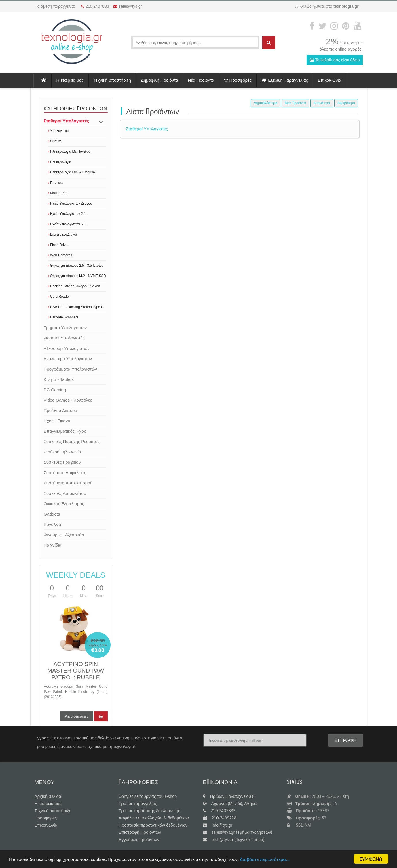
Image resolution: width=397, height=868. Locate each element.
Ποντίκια (56, 183)
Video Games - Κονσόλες (68, 400)
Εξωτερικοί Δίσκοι (63, 234)
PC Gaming (55, 390)
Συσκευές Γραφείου (62, 462)
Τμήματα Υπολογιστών (65, 328)
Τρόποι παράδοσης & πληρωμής (149, 811)
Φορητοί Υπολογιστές (64, 338)
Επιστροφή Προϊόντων (140, 832)
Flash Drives (59, 245)
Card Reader (59, 297)
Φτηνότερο (322, 103)
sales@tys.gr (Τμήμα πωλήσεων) (238, 832)
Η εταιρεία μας (70, 80)
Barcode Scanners (63, 317)
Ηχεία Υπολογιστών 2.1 (67, 214)
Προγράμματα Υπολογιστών (70, 369)
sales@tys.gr (130, 6)
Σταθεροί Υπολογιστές (67, 121)
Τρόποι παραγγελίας (138, 803)
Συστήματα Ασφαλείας (65, 473)
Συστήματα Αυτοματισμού (68, 483)
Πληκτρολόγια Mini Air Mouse (72, 172)
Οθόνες (55, 141)
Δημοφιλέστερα (266, 103)
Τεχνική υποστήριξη (112, 80)
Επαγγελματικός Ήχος (65, 431)
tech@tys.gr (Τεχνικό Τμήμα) (234, 839)
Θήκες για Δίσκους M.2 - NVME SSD (77, 276)
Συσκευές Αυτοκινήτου (65, 493)
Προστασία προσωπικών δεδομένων (153, 825)
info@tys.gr (218, 825)
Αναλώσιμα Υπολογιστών (68, 359)
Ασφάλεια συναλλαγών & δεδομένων (154, 818)
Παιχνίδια (53, 545)
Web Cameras (60, 255)
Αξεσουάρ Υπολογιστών (67, 348)
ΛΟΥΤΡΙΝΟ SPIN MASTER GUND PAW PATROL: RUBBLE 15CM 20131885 (76, 674)
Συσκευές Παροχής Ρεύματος (72, 441)
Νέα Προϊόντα (201, 80)
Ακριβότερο (346, 103)
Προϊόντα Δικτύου (60, 410)
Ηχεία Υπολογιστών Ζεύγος (70, 203)
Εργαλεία (53, 524)
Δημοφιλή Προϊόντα (159, 80)
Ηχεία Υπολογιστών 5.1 (67, 224)
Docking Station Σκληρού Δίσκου (74, 286)
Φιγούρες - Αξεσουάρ (64, 535)
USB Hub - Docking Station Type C (76, 307)
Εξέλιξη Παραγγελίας (285, 80)
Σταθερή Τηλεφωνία (62, 452)
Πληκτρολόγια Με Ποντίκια (69, 152)
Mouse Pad (58, 193)
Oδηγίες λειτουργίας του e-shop (148, 796)
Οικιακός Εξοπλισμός (64, 504)
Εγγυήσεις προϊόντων (139, 839)
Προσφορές (238, 80)
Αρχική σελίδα (48, 796)
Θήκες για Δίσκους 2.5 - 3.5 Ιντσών (76, 266)
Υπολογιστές (59, 131)
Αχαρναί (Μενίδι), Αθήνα (230, 803)
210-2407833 (219, 811)
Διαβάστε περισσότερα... (265, 860)
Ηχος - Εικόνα (57, 421)
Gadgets (52, 514)
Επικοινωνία (329, 80)
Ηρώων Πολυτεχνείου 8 (229, 796)
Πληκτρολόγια (60, 162)
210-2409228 (220, 818)
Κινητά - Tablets (59, 379)
